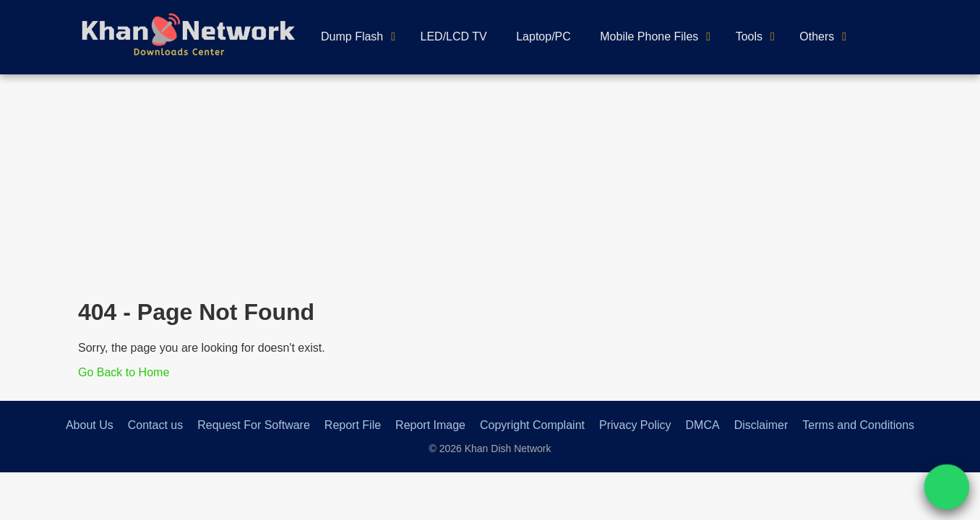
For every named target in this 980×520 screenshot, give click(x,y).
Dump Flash (352, 36)
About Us (90, 425)
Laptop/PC (543, 36)
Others (817, 36)
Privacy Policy (635, 425)
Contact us (155, 425)
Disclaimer (761, 425)
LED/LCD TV (454, 36)
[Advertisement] (490, 183)
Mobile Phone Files (649, 36)
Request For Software (254, 425)
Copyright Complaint (532, 425)
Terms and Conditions (858, 425)
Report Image (430, 425)
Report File (353, 425)
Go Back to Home (124, 372)
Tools (749, 36)
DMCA (703, 425)
